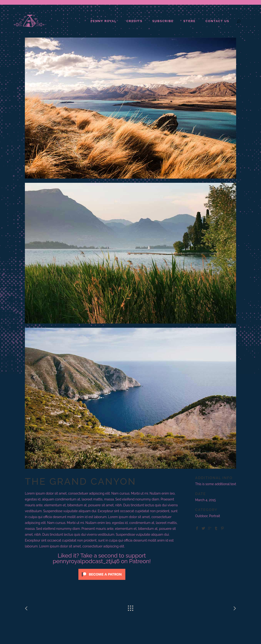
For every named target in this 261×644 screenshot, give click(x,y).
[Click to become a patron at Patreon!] (102, 581)
